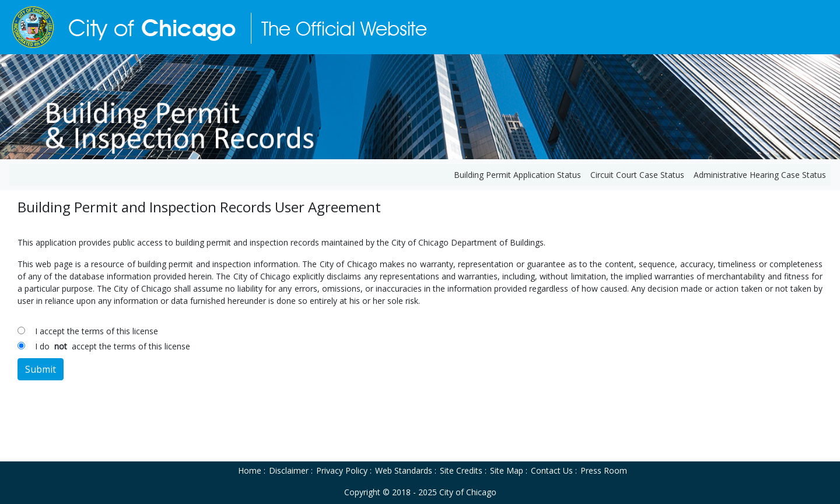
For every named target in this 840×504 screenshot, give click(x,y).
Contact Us (552, 470)
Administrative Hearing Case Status (760, 175)
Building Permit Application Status (517, 175)
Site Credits (461, 470)
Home (250, 470)
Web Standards (404, 470)
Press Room (604, 470)
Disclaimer (289, 470)
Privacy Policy (342, 470)
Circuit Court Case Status (637, 175)
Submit (41, 369)
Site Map (507, 470)
